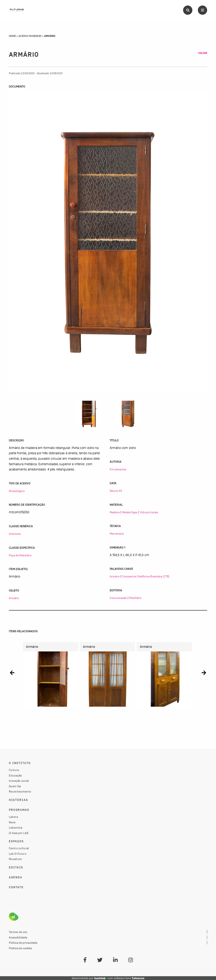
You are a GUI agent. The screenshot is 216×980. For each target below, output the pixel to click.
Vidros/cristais (149, 512)
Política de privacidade (23, 943)
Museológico (17, 491)
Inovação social (19, 781)
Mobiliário (135, 598)
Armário (14, 598)
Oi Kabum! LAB (19, 833)
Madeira (115, 512)
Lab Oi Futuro (18, 854)
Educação (15, 775)
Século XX (116, 491)
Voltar (203, 53)
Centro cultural (19, 848)
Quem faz (15, 786)
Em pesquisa (118, 469)
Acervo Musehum (30, 36)
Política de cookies (20, 948)
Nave (12, 822)
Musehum (15, 859)
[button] (12, 673)
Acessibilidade (18, 937)
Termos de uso (18, 932)
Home (12, 36)
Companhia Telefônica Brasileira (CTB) (146, 576)
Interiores (15, 534)
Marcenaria (117, 534)
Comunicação (118, 598)
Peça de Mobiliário (20, 555)
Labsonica (16, 828)
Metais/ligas (130, 512)
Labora (13, 817)
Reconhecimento (20, 791)
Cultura (14, 770)
